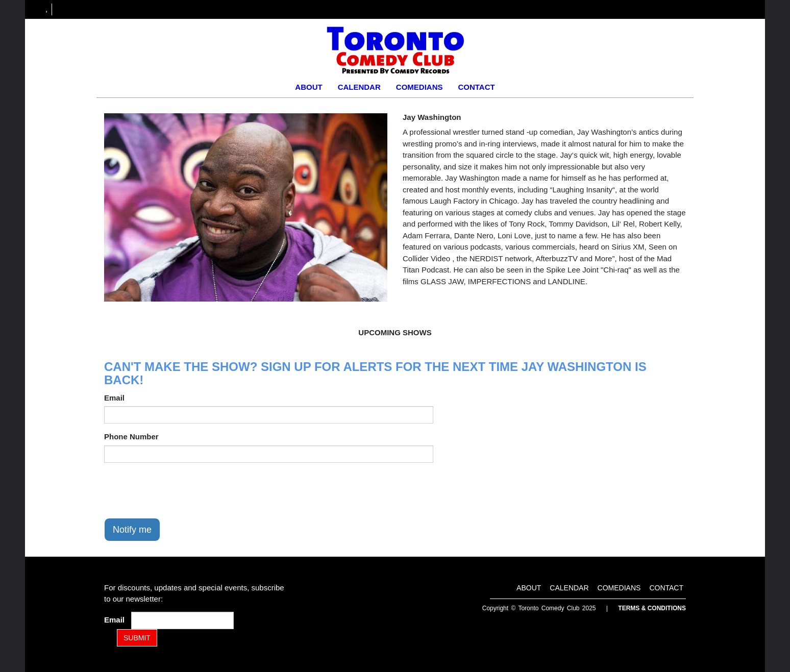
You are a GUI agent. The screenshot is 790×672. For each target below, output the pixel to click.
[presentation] (182, 490)
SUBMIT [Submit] (137, 638)
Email (114, 398)
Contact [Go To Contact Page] (476, 87)
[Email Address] (182, 620)
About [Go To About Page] (308, 87)
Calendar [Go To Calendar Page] (359, 87)
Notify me (132, 530)
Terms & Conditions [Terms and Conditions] (652, 608)
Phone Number (131, 437)
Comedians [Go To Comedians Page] (419, 87)
